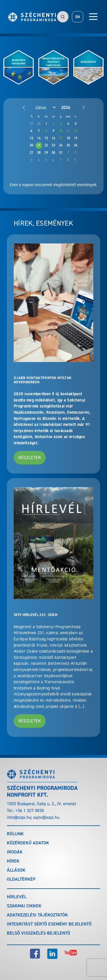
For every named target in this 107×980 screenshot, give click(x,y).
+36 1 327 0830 (30, 810)
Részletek (30, 458)
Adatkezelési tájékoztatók (37, 915)
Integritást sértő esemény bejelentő (49, 924)
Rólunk (15, 834)
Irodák (15, 852)
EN (78, 17)
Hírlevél (17, 897)
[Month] (42, 107)
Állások (16, 870)
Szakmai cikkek (24, 906)
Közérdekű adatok (28, 843)
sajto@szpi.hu (46, 817)
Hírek (13, 861)
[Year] (70, 107)
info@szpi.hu (19, 817)
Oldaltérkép (21, 879)
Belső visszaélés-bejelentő (39, 933)
